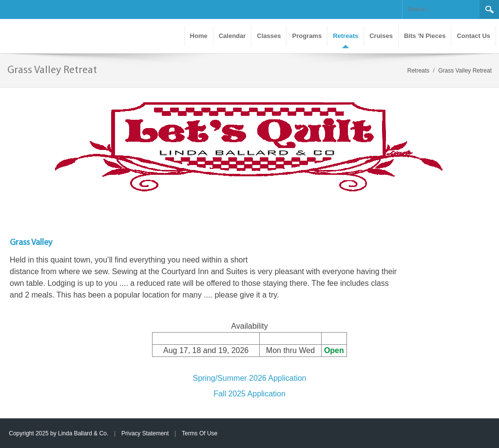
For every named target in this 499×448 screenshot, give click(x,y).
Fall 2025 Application (249, 394)
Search (489, 9)
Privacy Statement (145, 433)
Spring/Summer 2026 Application (249, 378)
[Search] (441, 9)
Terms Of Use (200, 433)
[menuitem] (345, 36)
